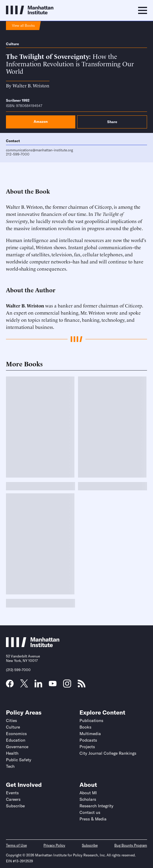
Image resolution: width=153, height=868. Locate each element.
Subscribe (15, 806)
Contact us (90, 812)
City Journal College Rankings (108, 753)
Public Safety (19, 760)
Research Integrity (96, 806)
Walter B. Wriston (31, 85)
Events (12, 793)
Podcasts (88, 740)
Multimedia (90, 734)
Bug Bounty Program (131, 845)
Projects (87, 747)
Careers (13, 799)
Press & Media (93, 819)
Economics (16, 734)
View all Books (23, 25)
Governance (17, 747)
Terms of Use (16, 845)
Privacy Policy (54, 845)
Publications (91, 721)
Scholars (88, 799)
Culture (13, 44)
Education (16, 740)
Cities (11, 721)
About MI (88, 793)
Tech (10, 766)
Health (12, 753)
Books (85, 727)
